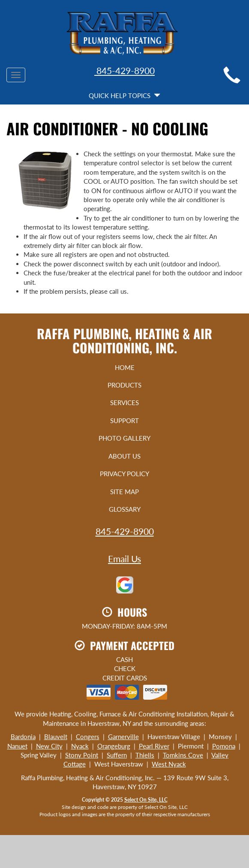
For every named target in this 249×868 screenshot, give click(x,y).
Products (124, 385)
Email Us (124, 559)
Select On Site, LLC (146, 800)
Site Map (124, 492)
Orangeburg (114, 746)
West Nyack (169, 764)
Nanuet (17, 746)
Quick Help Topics (124, 95)
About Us (124, 456)
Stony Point (82, 755)
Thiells (145, 755)
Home (125, 367)
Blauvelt (56, 737)
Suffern (117, 755)
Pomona (224, 746)
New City (49, 746)
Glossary (125, 509)
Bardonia (23, 737)
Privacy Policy (124, 474)
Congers (88, 737)
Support (124, 421)
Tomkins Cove (183, 755)
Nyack (80, 746)
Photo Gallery (124, 438)
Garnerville (123, 737)
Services (124, 403)
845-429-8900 (124, 70)
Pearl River (154, 746)
